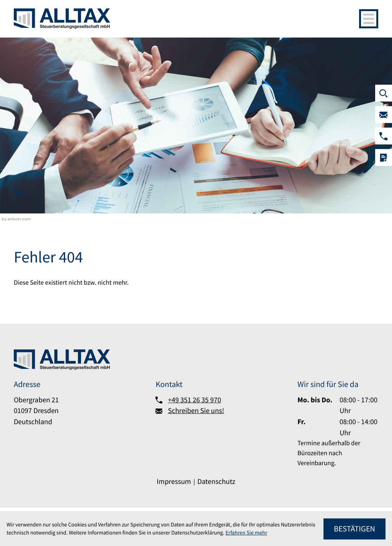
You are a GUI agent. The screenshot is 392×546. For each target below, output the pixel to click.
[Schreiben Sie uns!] (384, 115)
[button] (384, 136)
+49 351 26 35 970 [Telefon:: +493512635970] (195, 400)
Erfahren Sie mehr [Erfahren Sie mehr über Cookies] (246, 533)
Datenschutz (216, 482)
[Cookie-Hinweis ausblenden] (354, 529)
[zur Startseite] (62, 19)
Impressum (174, 482)
